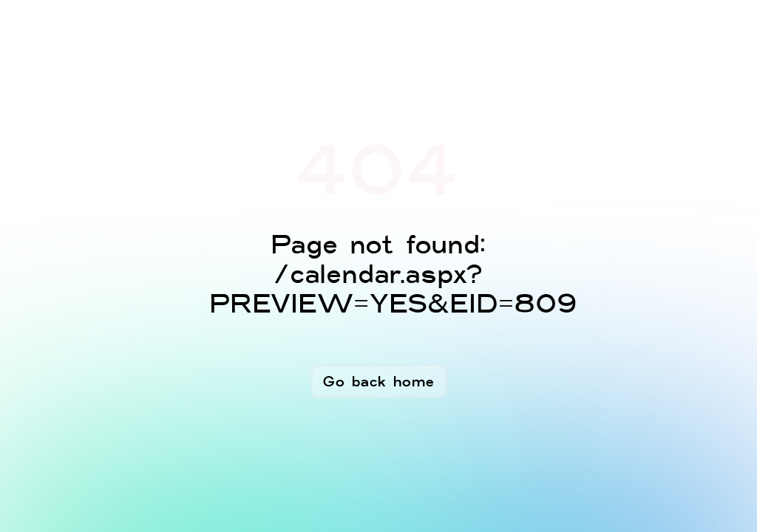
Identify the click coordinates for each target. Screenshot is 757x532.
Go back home (379, 381)
